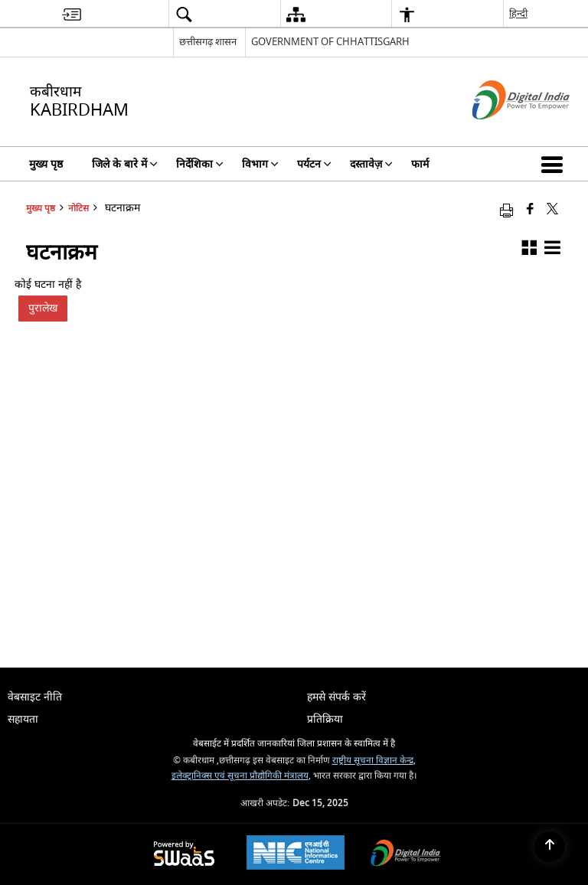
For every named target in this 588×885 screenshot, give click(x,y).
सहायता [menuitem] (23, 719)
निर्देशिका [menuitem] (200, 164)
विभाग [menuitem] (260, 164)
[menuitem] (72, 14)
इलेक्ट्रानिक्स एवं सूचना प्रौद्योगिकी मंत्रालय (240, 776)
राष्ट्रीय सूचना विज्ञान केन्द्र (373, 761)
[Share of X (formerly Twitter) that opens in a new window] (552, 210)
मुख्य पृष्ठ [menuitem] (46, 164)
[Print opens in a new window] (506, 210)
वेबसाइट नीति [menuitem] (35, 697)
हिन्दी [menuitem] (518, 13)
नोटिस (78, 209)
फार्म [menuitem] (420, 164)
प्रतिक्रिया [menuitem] (325, 719)
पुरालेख (43, 308)
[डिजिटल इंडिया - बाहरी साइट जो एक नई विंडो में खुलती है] (502, 133)
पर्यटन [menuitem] (314, 164)
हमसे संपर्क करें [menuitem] (336, 697)
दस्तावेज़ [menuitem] (371, 164)
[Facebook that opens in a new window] (530, 210)
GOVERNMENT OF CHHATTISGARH (330, 42)
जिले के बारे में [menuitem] (125, 164)
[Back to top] (550, 847)
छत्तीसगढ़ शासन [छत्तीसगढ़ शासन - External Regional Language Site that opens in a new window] (208, 42)
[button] (555, 164)
